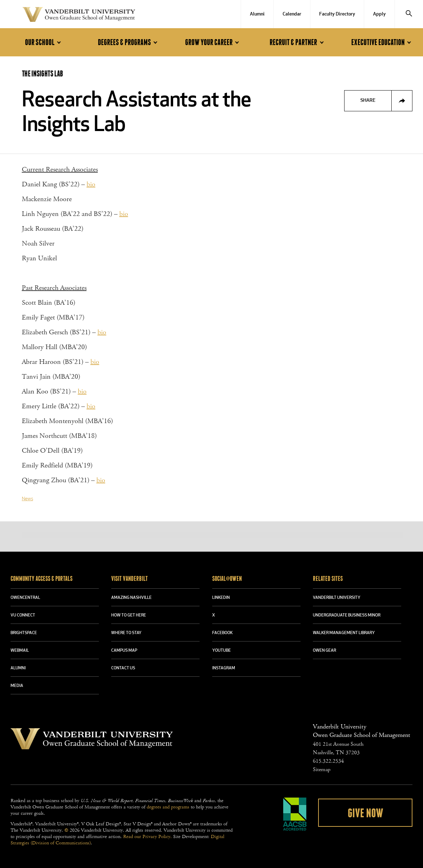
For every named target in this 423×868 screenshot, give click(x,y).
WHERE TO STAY (126, 633)
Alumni (257, 14)
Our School (44, 42)
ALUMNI (18, 668)
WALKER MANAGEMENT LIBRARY (344, 633)
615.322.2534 (328, 761)
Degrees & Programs (129, 42)
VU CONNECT (23, 615)
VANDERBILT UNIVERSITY (337, 598)
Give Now (365, 813)
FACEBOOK (222, 633)
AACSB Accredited (295, 814)
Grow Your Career (213, 42)
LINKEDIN (221, 598)
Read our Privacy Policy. (147, 837)
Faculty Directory (337, 14)
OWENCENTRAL (25, 598)
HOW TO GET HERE (129, 615)
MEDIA (17, 686)
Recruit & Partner (298, 42)
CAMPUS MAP (124, 651)
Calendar (292, 14)
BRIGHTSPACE (24, 633)
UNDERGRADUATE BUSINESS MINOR (347, 615)
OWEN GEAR (324, 651)
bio (91, 184)
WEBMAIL (20, 651)
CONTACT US (123, 668)
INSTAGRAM (224, 668)
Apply (379, 14)
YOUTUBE (222, 651)
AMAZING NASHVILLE (131, 598)
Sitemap (322, 770)
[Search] (409, 14)
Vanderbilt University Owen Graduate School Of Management (79, 16)
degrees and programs (168, 807)
